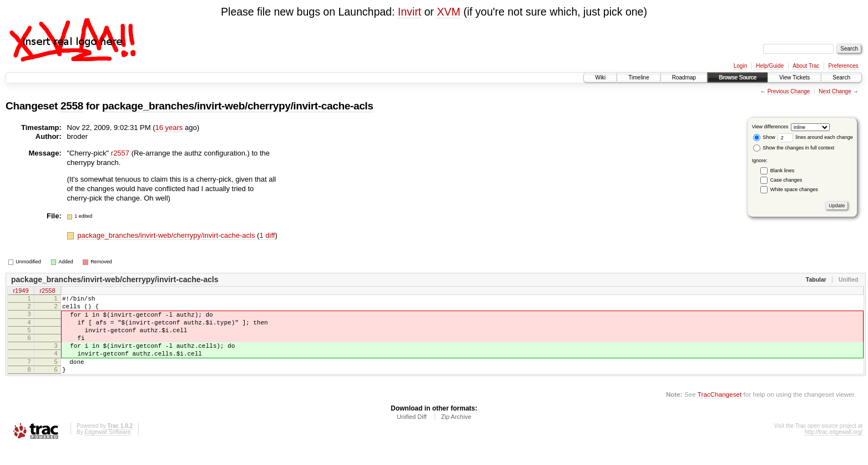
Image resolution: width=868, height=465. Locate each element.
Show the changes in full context (794, 148)
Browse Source (738, 77)
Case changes (786, 180)
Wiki (600, 77)
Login (740, 66)
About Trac (806, 66)
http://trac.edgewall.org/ (834, 450)
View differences (770, 127)
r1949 (21, 291)
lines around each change (815, 137)
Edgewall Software (107, 450)
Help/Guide (770, 66)
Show (764, 137)
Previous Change (789, 91)
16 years (169, 127)
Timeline (639, 77)
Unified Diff (412, 435)
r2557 (120, 153)
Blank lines (783, 171)
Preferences (844, 66)
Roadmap (684, 77)
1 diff (267, 235)
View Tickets (794, 77)
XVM (448, 12)
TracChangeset (720, 412)
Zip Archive (456, 435)
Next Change (835, 91)
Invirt (410, 12)
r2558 (47, 291)
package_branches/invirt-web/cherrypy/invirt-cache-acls (238, 106)
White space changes (794, 189)
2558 (72, 106)
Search (841, 77)
